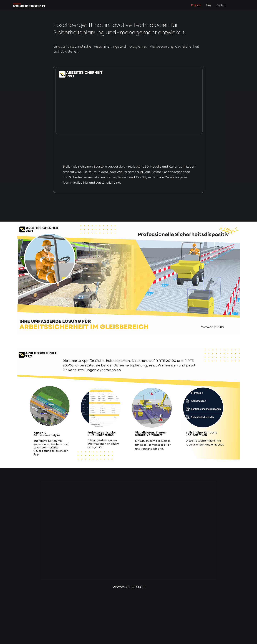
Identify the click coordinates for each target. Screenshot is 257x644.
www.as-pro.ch (129, 586)
